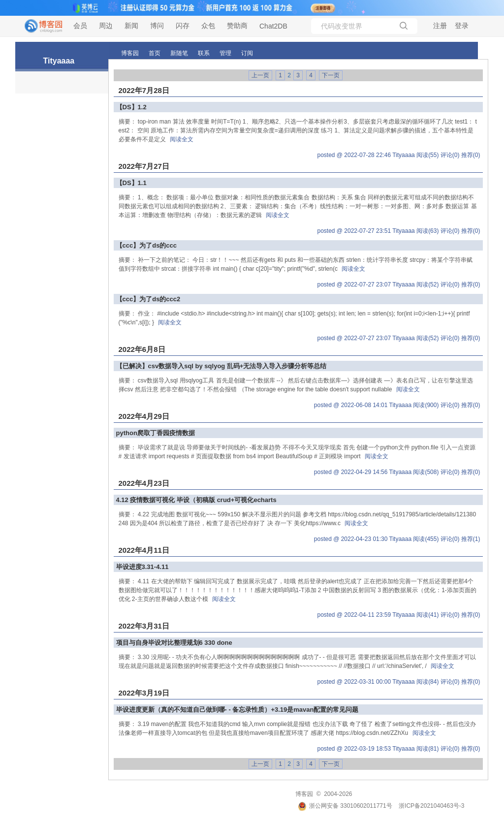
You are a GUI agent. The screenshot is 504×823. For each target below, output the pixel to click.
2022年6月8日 (142, 349)
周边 (106, 26)
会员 (80, 26)
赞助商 (237, 26)
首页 (155, 53)
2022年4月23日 (144, 483)
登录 (462, 26)
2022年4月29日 (144, 416)
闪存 (183, 26)
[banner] (39, 26)
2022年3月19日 (144, 693)
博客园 (130, 53)
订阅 (247, 53)
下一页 (331, 75)
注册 (440, 26)
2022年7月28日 (144, 90)
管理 (225, 53)
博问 (157, 26)
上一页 (260, 75)
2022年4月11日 (144, 550)
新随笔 (179, 53)
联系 (204, 53)
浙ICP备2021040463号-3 (431, 806)
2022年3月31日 (144, 626)
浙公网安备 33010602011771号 (345, 806)
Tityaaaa (59, 61)
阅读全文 (182, 139)
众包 (208, 26)
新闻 (131, 26)
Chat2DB (273, 26)
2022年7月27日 (144, 166)
